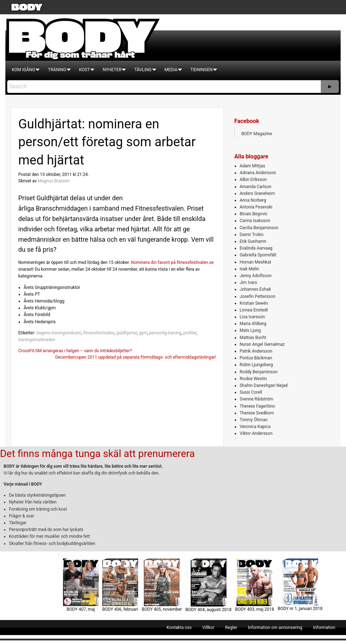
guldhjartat (127, 333)
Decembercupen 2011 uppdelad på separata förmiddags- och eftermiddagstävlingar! (135, 357)
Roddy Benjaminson (259, 372)
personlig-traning (165, 333)
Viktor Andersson (256, 433)
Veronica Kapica (255, 427)
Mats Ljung (250, 330)
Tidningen (201, 70)
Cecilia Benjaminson (259, 228)
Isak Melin (249, 269)
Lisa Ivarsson (252, 317)
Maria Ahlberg (253, 324)
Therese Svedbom (257, 413)
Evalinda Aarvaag (256, 248)
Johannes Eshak (255, 289)
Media (171, 70)
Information (324, 628)
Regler (231, 628)
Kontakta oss (179, 628)
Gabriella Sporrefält (258, 255)
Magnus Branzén (53, 181)
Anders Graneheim (257, 193)
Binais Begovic (254, 214)
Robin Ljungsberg (256, 365)
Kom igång (23, 70)
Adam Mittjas (252, 166)
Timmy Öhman (254, 420)
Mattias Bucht (253, 338)
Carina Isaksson (255, 221)
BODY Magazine (257, 134)
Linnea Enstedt (254, 310)
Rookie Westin (253, 379)
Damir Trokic (252, 235)
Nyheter (112, 70)
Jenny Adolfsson (256, 276)
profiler (190, 333)
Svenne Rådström (257, 399)
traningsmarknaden (37, 340)
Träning (57, 70)
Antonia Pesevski (256, 207)
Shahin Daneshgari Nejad (264, 385)
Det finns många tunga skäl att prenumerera (97, 454)
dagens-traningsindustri (59, 333)
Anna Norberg (253, 200)
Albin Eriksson (253, 180)
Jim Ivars (248, 282)
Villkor (208, 628)
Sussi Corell (251, 392)
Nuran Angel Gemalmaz (262, 344)
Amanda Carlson (256, 187)
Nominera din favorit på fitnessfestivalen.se (172, 262)
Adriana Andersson (258, 173)
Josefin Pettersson (258, 296)
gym (143, 333)
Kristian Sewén (254, 303)
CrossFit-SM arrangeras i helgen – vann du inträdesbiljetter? (75, 351)
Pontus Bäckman (256, 358)
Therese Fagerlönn (257, 406)
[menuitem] (23, 70)
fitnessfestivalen (99, 333)
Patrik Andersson (256, 351)
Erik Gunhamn (253, 241)
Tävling (143, 70)
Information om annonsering (275, 628)
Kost (84, 70)
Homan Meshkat (255, 262)
